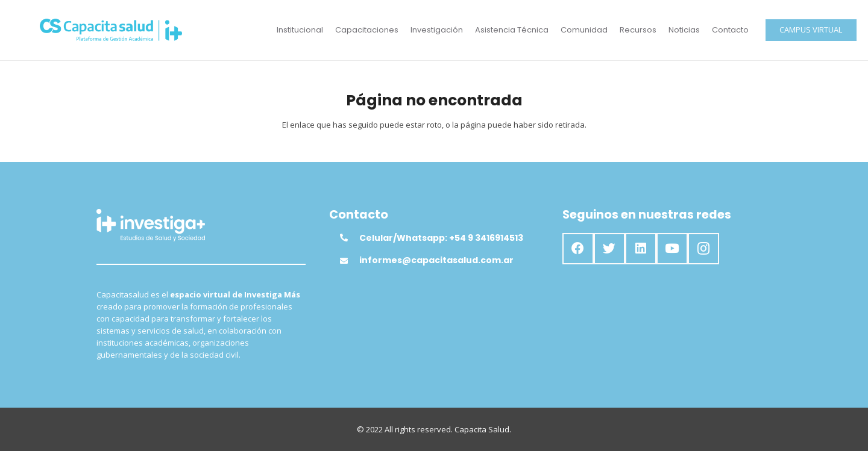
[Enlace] (111, 30)
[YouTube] (672, 249)
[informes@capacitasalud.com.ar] (350, 261)
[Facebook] (578, 249)
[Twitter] (609, 249)
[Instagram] (703, 249)
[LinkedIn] (641, 249)
